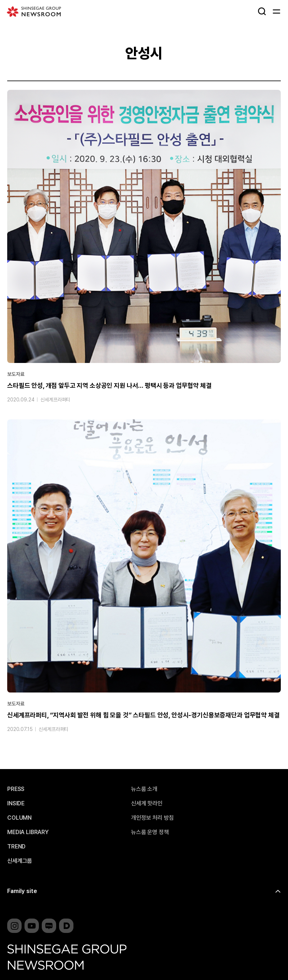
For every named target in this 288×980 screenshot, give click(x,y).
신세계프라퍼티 (55, 400)
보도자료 (16, 374)
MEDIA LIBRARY (28, 832)
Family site (22, 891)
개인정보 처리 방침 (152, 818)
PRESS (16, 789)
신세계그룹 (20, 861)
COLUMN (19, 818)
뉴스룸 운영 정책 (150, 832)
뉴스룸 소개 (144, 789)
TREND (16, 847)
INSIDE (16, 804)
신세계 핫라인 (147, 804)
